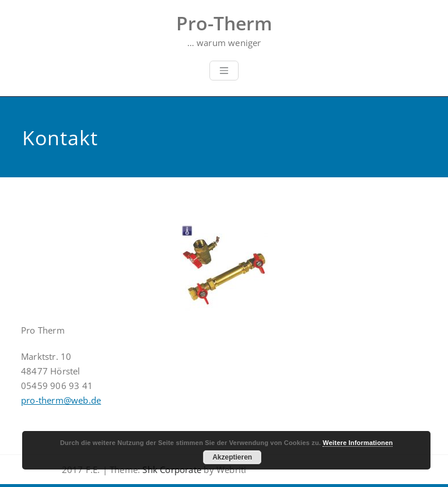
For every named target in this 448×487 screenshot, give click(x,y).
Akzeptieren (232, 457)
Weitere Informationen (358, 443)
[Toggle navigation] (224, 71)
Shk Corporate (171, 470)
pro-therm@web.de (61, 400)
